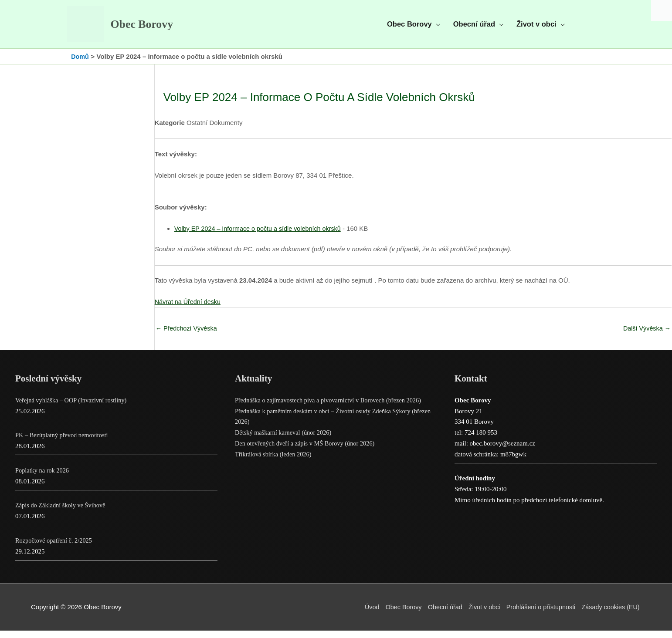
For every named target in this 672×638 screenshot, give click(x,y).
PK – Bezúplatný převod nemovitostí (64, 442)
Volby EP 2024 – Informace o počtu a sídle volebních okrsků (261, 235)
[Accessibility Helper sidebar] (662, 10)
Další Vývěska (646, 335)
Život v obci (479, 614)
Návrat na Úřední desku (189, 309)
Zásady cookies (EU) (611, 614)
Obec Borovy (150, 28)
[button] (414, 28)
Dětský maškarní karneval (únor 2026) (285, 440)
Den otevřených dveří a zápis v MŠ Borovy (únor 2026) (308, 451)
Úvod (361, 614)
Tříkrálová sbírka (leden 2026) (275, 462)
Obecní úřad (437, 614)
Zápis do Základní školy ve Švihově (62, 513)
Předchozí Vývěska (188, 335)
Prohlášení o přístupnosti (538, 614)
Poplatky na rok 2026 (43, 478)
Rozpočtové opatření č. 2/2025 (55, 548)
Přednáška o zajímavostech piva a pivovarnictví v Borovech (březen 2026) (332, 408)
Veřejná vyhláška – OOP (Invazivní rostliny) (73, 408)
